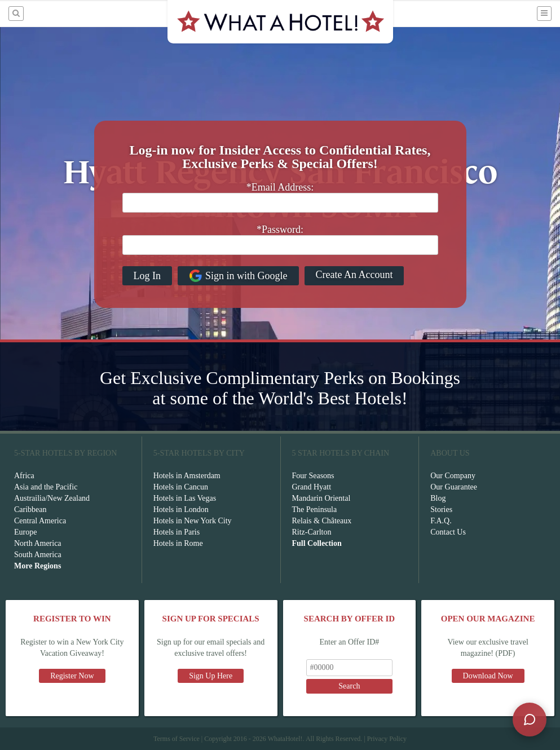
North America (38, 543)
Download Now (488, 676)
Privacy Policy (387, 739)
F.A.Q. (441, 521)
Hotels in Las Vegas (185, 498)
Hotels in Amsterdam (187, 476)
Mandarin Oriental (321, 498)
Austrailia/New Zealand (52, 498)
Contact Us (448, 532)
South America (38, 555)
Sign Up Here (211, 676)
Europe (25, 532)
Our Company (453, 476)
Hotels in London (181, 509)
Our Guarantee (454, 487)
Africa (24, 476)
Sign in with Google (238, 276)
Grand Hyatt (312, 487)
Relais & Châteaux (322, 521)
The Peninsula (315, 509)
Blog (438, 498)
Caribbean (30, 509)
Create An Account (354, 275)
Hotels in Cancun (181, 487)
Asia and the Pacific (46, 487)
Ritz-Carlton (312, 532)
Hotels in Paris (177, 532)
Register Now (72, 676)
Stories (441, 509)
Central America (40, 521)
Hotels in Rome (178, 543)
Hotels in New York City (193, 521)
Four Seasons (313, 476)
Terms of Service (177, 739)
